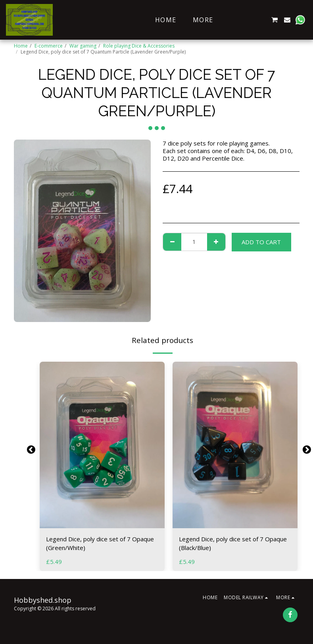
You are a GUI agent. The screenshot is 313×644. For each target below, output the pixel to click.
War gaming (83, 46)
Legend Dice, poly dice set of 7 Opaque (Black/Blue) (233, 543)
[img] (102, 445)
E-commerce (49, 46)
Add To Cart (261, 242)
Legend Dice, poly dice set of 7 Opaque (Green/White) (100, 543)
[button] (236, 20)
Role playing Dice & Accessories (139, 46)
